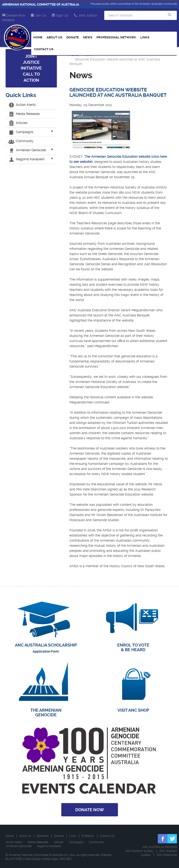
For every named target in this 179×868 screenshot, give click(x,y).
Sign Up (60, 15)
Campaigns (21, 132)
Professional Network (116, 37)
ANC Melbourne (167, 855)
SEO (69, 859)
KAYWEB (16, 859)
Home (38, 37)
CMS (62, 859)
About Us (54, 37)
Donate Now (14, 15)
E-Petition (88, 836)
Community (21, 141)
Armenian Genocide (28, 150)
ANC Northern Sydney (139, 851)
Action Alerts (22, 105)
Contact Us (44, 49)
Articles (18, 123)
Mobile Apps (50, 859)
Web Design (33, 859)
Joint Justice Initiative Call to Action (31, 68)
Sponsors (43, 836)
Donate (73, 37)
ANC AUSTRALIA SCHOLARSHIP (46, 645)
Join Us (38, 15)
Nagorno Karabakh (27, 159)
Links (145, 37)
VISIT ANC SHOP (133, 710)
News (88, 37)
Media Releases (24, 114)
